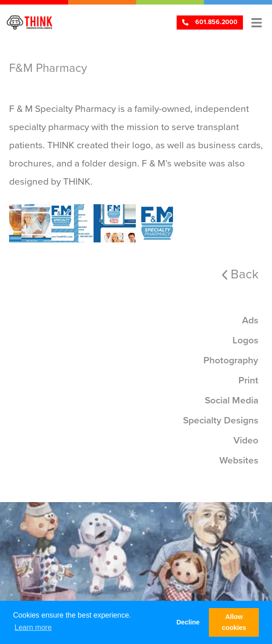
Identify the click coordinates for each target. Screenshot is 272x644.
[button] (256, 23)
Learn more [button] (33, 627)
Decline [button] (188, 622)
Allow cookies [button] (234, 622)
